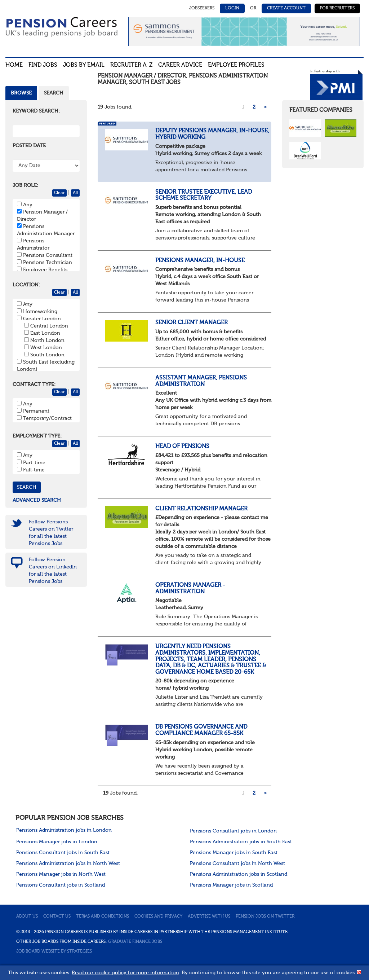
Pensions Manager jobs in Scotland (231, 885)
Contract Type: (34, 384)
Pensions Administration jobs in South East (241, 842)
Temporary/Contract (47, 418)
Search (54, 93)
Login (232, 8)
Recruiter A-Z (131, 65)
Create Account (286, 8)
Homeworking (40, 312)
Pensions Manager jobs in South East (234, 853)
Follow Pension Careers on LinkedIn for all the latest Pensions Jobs (53, 571)
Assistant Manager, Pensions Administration (201, 381)
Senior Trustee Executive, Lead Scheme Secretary (204, 195)
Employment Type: (37, 436)
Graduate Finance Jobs (135, 942)
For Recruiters (337, 8)
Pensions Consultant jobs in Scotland (61, 885)
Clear (59, 193)
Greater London (42, 319)
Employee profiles (236, 65)
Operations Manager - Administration (190, 589)
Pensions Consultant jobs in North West (237, 863)
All (75, 193)
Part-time (34, 463)
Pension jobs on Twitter (265, 917)
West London (46, 348)
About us (27, 917)
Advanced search (37, 500)
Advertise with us (209, 917)
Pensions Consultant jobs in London (233, 831)
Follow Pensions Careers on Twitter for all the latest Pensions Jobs (51, 533)
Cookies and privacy (158, 917)
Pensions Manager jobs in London (57, 842)
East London (45, 333)
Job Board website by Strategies (54, 952)
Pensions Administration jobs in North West (68, 863)
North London (47, 340)
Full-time (34, 470)
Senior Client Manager (192, 323)
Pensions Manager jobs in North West (61, 874)
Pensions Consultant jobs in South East (63, 853)
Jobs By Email (84, 65)
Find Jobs (43, 65)
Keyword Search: (36, 111)
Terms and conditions (103, 917)
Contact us (57, 917)
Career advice (180, 65)
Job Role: (25, 185)
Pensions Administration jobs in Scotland (239, 874)
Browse (21, 93)
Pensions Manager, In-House (200, 261)
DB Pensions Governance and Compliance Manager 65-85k (201, 730)
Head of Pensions (182, 447)
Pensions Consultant (48, 255)
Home (14, 65)
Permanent (36, 411)
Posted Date (29, 146)
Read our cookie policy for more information (125, 973)
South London (47, 355)
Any (28, 205)
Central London (49, 326)
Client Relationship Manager (201, 509)
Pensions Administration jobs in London (64, 830)
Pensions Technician (48, 263)
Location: (26, 285)
